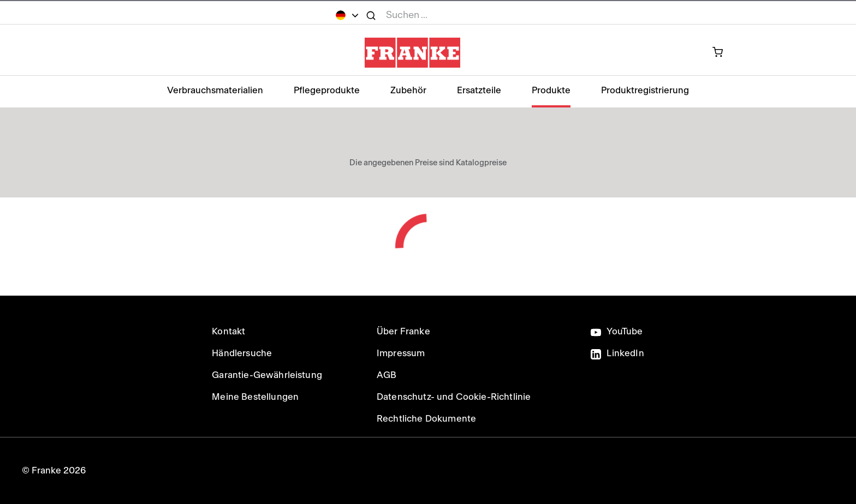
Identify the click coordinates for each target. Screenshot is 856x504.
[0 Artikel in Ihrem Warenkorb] (724, 53)
